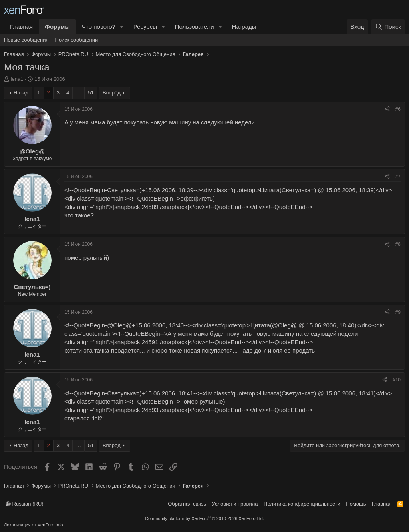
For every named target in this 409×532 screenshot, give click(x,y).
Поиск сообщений (77, 40)
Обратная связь (187, 504)
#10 (397, 380)
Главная (21, 27)
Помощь (356, 504)
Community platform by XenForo (204, 518)
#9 (398, 312)
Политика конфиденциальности (302, 504)
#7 (398, 177)
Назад (21, 93)
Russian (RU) (25, 504)
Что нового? (99, 27)
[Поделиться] (387, 109)
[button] (122, 27)
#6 (398, 109)
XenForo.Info (50, 525)
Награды (244, 27)
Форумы (57, 27)
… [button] (78, 93)
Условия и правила (235, 504)
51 (91, 93)
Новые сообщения (26, 40)
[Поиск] (388, 27)
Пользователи (195, 27)
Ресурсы (145, 27)
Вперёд (112, 93)
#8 (398, 244)
